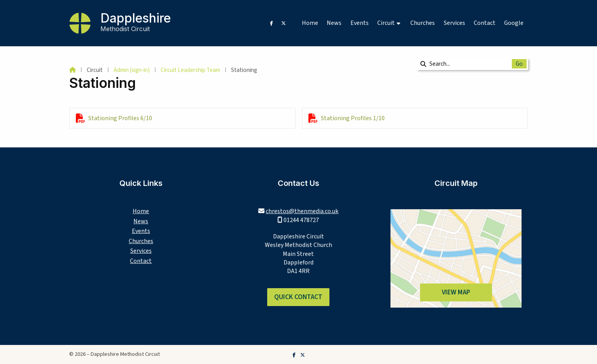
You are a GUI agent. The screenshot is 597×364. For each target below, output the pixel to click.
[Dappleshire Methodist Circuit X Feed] (284, 23)
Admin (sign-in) (132, 70)
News (141, 221)
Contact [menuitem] (485, 23)
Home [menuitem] (310, 23)
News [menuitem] (334, 23)
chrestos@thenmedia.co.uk (302, 211)
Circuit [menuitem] (386, 23)
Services (141, 251)
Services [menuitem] (454, 23)
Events (141, 231)
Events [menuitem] (360, 23)
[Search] (467, 64)
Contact (141, 261)
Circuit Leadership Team (190, 70)
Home (141, 211)
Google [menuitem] (514, 23)
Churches (141, 241)
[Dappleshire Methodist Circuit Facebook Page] (271, 23)
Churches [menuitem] (423, 23)
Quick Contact (298, 297)
